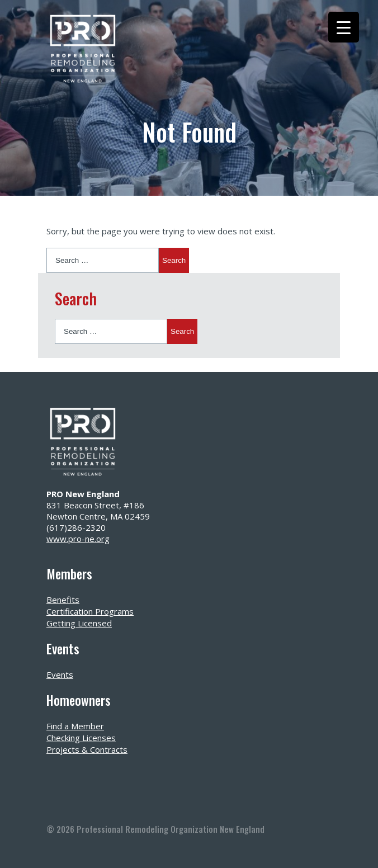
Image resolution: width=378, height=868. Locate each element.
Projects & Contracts (87, 749)
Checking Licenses (81, 738)
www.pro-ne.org (78, 539)
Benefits (63, 600)
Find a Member (75, 726)
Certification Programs (90, 611)
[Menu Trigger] (344, 27)
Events (60, 674)
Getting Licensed (79, 623)
